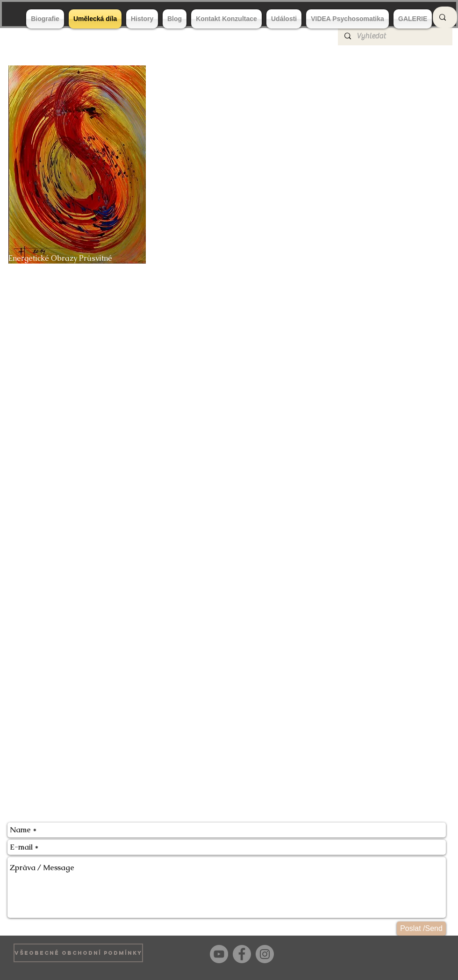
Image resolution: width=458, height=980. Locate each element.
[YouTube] (219, 954)
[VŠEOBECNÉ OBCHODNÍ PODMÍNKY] (78, 953)
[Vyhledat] (395, 36)
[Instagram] (265, 954)
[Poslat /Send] (421, 929)
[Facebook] (242, 954)
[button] (230, 176)
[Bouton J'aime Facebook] (430, 953)
